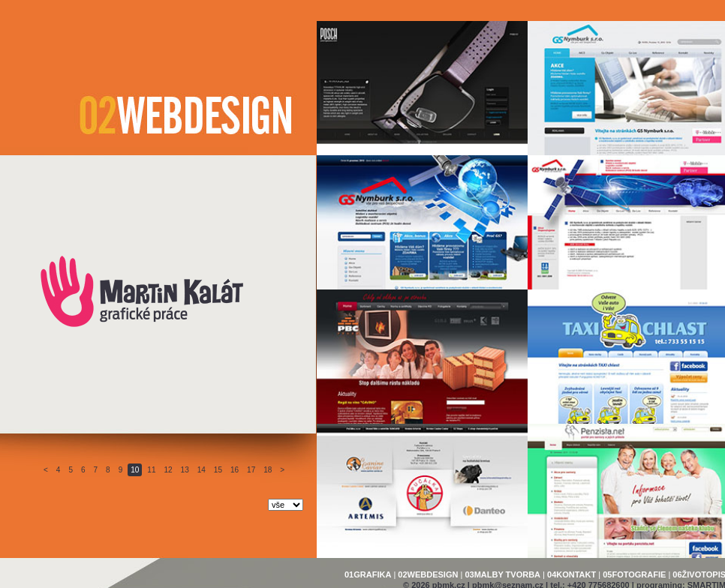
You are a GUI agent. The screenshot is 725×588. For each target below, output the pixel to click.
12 (168, 470)
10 (135, 470)
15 (218, 470)
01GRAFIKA (368, 574)
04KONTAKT (572, 574)
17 (251, 470)
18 (268, 470)
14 (202, 470)
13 (185, 470)
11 (151, 470)
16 (235, 470)
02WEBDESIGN (428, 574)
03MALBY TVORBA (502, 574)
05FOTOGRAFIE (634, 574)
